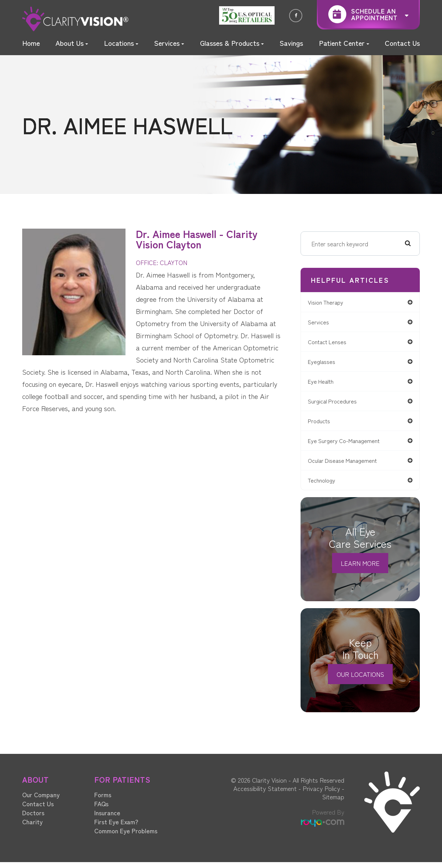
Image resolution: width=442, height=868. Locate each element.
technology (326, 486)
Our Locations (360, 680)
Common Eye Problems (126, 836)
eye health (326, 384)
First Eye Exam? (116, 827)
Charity (32, 827)
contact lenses (332, 343)
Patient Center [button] (344, 43)
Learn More (360, 569)
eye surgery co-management (350, 445)
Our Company (41, 800)
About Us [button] (72, 43)
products (324, 424)
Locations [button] (121, 43)
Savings (291, 43)
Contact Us (402, 43)
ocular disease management (349, 465)
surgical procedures (338, 404)
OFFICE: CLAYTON (164, 262)
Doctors (33, 818)
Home (31, 43)
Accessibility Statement (265, 794)
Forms (103, 800)
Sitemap (333, 802)
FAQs (101, 809)
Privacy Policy (321, 794)
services (322, 323)
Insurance (107, 818)
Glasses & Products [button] (232, 43)
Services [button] (169, 43)
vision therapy (331, 302)
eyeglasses (326, 363)
